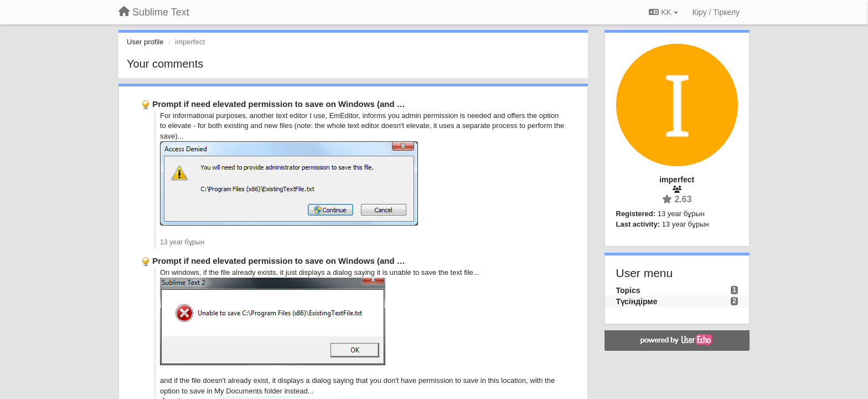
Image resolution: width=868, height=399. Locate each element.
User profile (145, 42)
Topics (628, 290)
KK (663, 12)
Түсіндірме (637, 301)
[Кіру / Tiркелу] (716, 12)
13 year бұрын (182, 242)
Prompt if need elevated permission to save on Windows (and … (279, 104)
